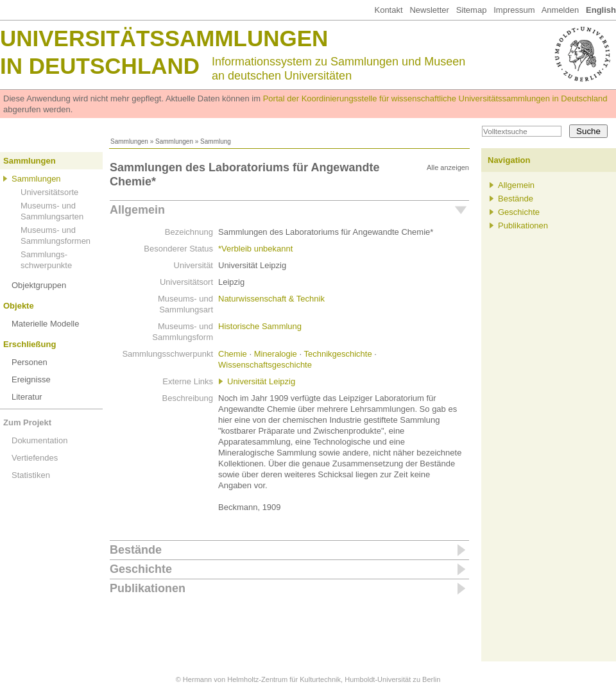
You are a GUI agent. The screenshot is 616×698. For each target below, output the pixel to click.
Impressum (514, 10)
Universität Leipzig (261, 381)
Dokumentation (39, 440)
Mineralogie (276, 354)
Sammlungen (129, 141)
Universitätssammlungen (164, 38)
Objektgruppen (39, 285)
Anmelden (560, 10)
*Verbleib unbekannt (255, 249)
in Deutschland (100, 66)
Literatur (27, 397)
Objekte (19, 306)
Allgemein (137, 210)
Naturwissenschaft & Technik (271, 299)
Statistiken (31, 475)
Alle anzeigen (448, 167)
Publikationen (148, 588)
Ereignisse (31, 379)
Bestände (136, 550)
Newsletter (429, 10)
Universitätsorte (49, 192)
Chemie (233, 354)
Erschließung (30, 344)
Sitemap (472, 10)
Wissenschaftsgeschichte (265, 365)
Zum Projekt (27, 422)
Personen (30, 362)
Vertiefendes (35, 458)
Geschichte (141, 569)
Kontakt (388, 10)
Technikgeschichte (338, 354)
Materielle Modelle (46, 324)
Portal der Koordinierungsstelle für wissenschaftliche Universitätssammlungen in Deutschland (435, 98)
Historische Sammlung (260, 326)
